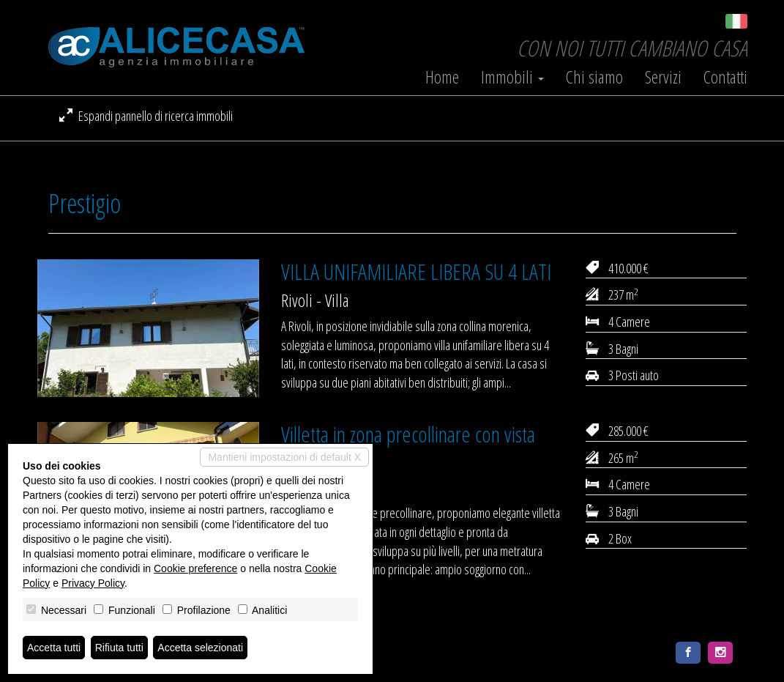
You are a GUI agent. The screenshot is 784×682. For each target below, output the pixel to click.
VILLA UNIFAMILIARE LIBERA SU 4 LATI (416, 271)
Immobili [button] (512, 77)
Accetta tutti (54, 648)
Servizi (663, 77)
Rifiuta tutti (119, 648)
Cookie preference (195, 568)
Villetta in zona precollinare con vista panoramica (408, 446)
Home (442, 77)
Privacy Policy (93, 583)
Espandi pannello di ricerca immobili (146, 116)
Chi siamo (594, 77)
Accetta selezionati (200, 648)
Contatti (725, 77)
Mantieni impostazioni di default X (284, 457)
